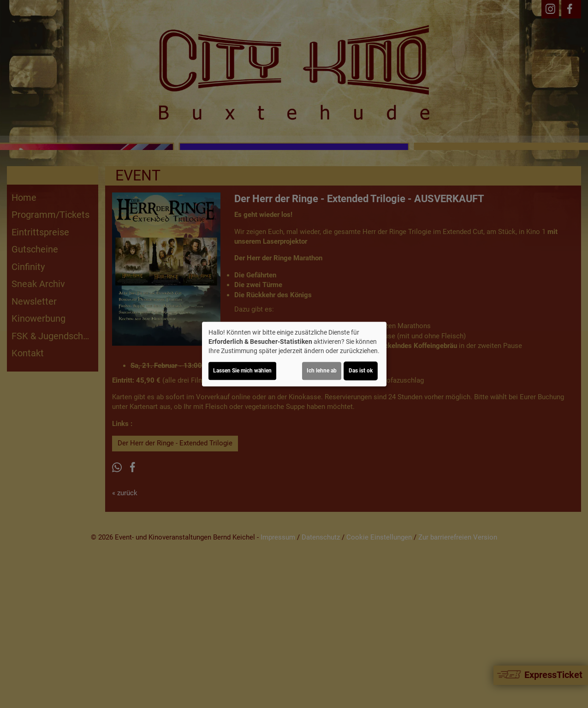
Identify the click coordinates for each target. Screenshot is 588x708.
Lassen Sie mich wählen (242, 371)
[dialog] (294, 354)
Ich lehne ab (322, 371)
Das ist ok (361, 371)
